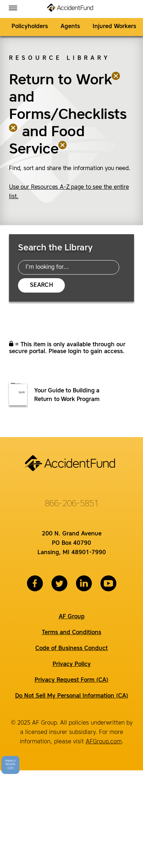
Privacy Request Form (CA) (71, 680)
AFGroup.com (104, 742)
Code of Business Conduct (71, 649)
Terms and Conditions (71, 633)
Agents (70, 27)
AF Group (72, 617)
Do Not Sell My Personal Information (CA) (72, 696)
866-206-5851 (72, 504)
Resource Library (60, 58)
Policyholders (30, 27)
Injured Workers (114, 27)
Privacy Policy (72, 664)
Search (41, 285)
